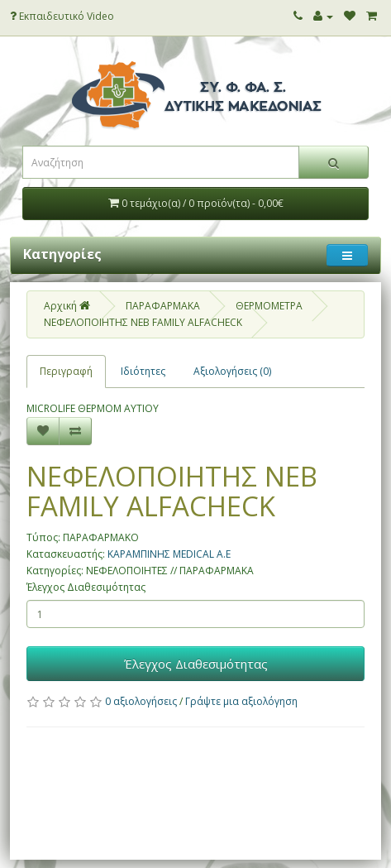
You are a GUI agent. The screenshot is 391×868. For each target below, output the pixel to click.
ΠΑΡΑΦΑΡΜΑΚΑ (163, 306)
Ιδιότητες (143, 371)
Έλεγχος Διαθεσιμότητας (86, 587)
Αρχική (67, 306)
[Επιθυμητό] (43, 431)
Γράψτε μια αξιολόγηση (241, 701)
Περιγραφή (66, 371)
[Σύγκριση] (75, 431)
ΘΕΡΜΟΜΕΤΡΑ (269, 306)
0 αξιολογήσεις (141, 701)
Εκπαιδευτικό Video (62, 16)
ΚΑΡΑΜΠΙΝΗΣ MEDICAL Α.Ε (169, 554)
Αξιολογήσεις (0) (232, 371)
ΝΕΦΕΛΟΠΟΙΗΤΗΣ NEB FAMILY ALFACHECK (143, 322)
